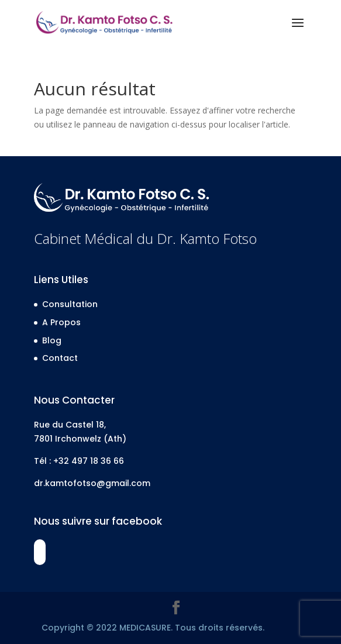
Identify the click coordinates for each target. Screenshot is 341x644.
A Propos (61, 322)
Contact (60, 358)
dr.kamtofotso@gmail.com (92, 483)
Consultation (70, 304)
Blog (52, 340)
